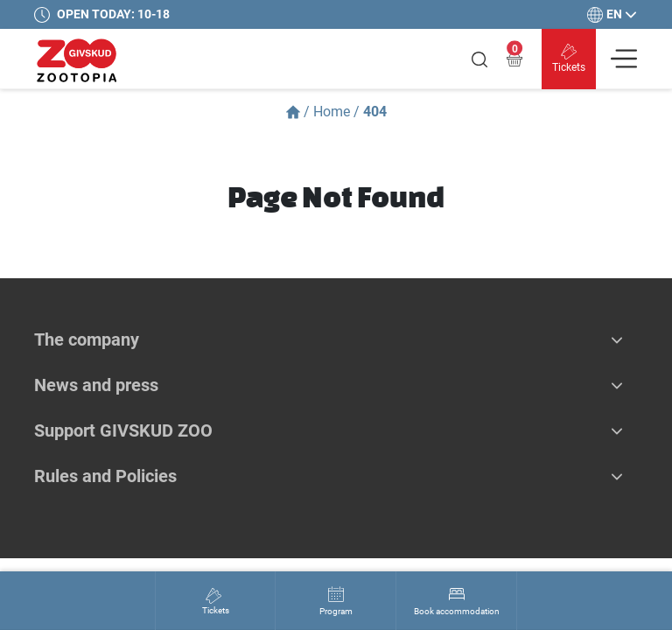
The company (87, 339)
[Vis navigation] (624, 59)
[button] (617, 339)
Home (332, 112)
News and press (96, 385)
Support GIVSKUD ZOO (123, 430)
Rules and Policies (105, 476)
